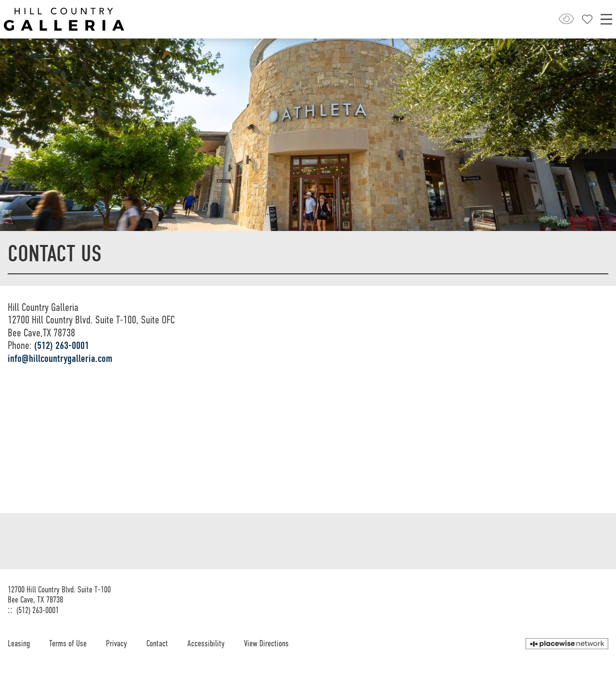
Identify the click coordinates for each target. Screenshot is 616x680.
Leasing (19, 643)
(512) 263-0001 (62, 346)
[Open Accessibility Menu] (566, 19)
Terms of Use (68, 643)
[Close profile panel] (587, 19)
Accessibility (206, 643)
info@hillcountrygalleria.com (60, 359)
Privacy (116, 643)
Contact (157, 643)
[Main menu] (606, 19)
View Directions (266, 643)
